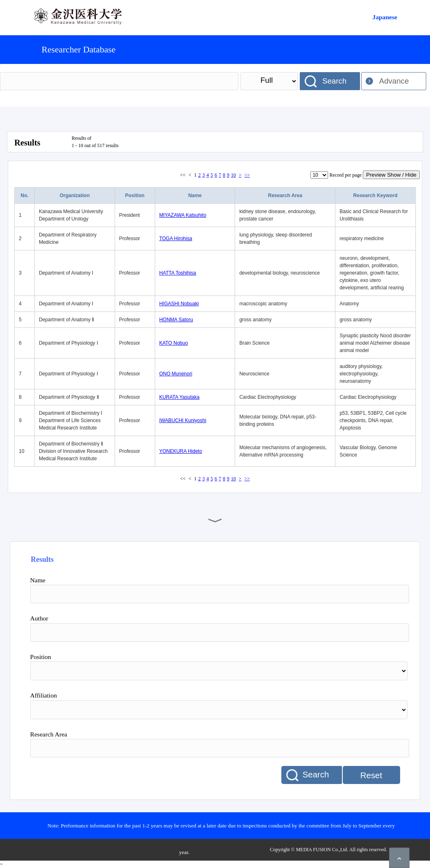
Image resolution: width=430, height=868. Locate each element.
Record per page (345, 175)
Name (195, 195)
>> (247, 175)
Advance (394, 81)
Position (135, 195)
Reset (371, 775)
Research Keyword (376, 195)
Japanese (385, 17)
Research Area (285, 195)
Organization (75, 195)
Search (334, 81)
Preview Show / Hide (391, 175)
